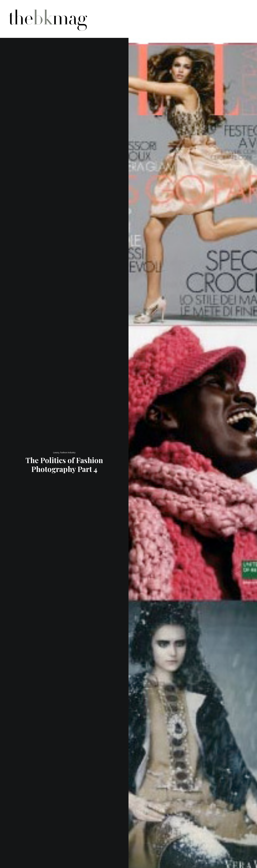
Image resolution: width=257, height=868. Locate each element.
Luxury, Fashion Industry (64, 453)
